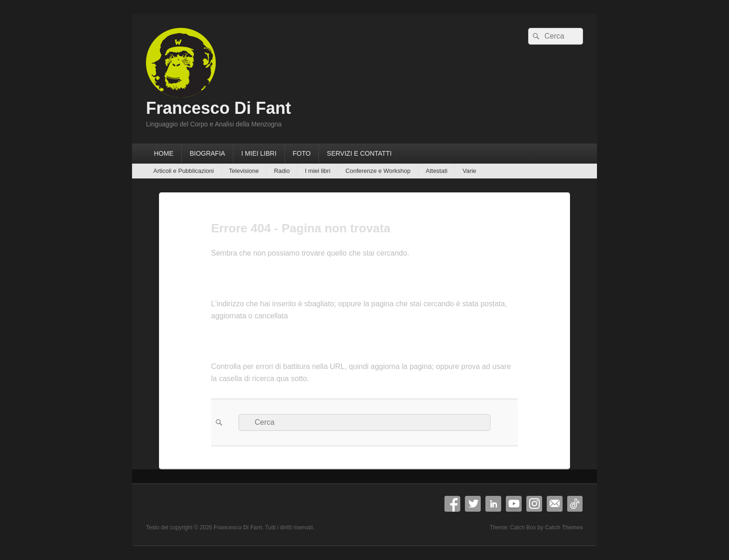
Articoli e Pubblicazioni (184, 171)
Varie (469, 171)
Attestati (436, 171)
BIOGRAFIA (207, 153)
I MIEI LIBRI (259, 153)
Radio (282, 171)
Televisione (244, 171)
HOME (164, 153)
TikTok (575, 504)
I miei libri (318, 171)
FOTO (302, 153)
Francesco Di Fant (219, 108)
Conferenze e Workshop (378, 171)
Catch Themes (564, 527)
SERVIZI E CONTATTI (359, 153)
